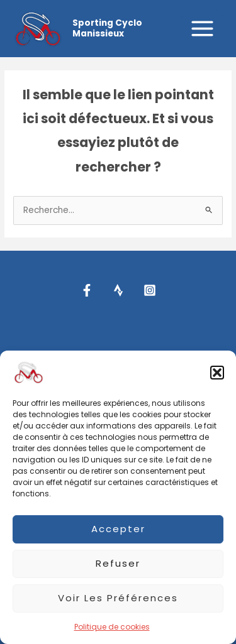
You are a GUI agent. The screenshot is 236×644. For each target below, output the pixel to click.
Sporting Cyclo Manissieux (107, 28)
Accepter (118, 529)
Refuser (118, 563)
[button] (217, 373)
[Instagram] (150, 290)
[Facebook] (87, 290)
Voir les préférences (118, 598)
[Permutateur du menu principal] (203, 29)
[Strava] (118, 290)
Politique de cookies (112, 627)
